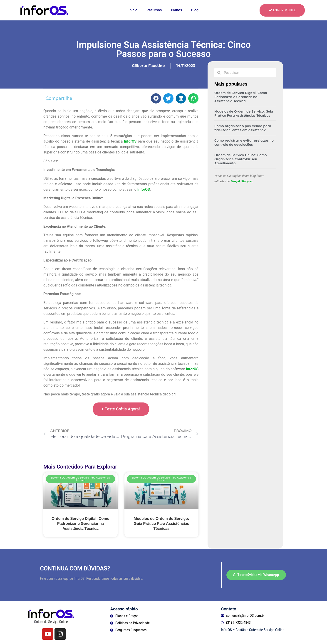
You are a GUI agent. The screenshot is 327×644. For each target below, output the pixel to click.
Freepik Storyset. (242, 181)
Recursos (154, 10)
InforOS (130, 141)
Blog (195, 10)
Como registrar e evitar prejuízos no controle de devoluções (244, 142)
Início (133, 10)
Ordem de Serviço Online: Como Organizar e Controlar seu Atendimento (241, 159)
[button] (156, 98)
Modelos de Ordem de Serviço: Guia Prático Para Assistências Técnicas (161, 524)
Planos (176, 10)
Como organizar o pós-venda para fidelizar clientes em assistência (243, 128)
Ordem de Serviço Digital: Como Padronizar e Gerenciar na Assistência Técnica (81, 524)
